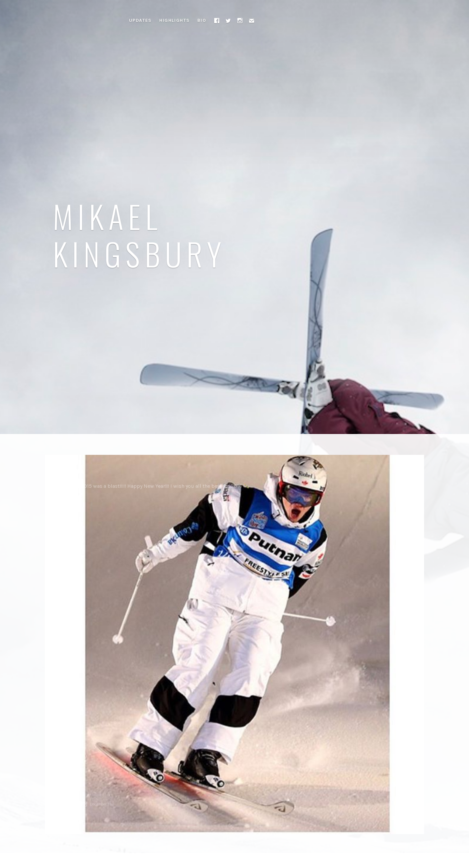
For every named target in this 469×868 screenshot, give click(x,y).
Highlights (174, 20)
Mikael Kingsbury (140, 235)
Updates (140, 20)
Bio (202, 20)
